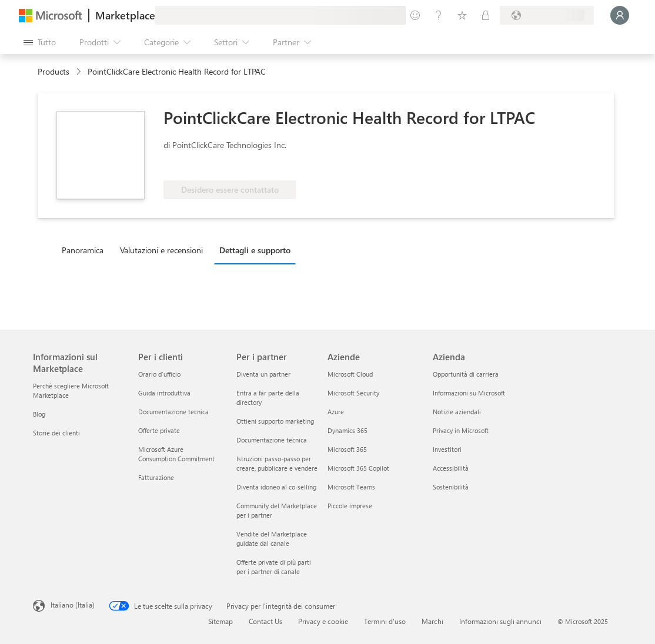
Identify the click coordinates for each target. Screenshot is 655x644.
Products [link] (54, 71)
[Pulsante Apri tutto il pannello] (40, 42)
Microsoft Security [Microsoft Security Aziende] (353, 393)
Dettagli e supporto (255, 250)
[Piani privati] (486, 15)
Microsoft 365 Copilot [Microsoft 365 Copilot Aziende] (358, 468)
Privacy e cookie (323, 621)
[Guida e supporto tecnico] (439, 15)
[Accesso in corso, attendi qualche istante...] (620, 15)
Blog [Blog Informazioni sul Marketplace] (39, 414)
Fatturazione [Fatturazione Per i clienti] (156, 477)
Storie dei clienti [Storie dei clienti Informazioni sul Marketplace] (56, 433)
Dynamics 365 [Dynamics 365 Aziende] (347, 430)
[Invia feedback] (415, 15)
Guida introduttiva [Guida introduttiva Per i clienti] (164, 393)
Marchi (432, 621)
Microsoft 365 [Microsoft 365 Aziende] (347, 449)
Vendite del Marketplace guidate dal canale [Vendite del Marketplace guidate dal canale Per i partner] (272, 539)
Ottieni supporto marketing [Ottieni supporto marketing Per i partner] (275, 421)
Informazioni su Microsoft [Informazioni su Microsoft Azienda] (469, 393)
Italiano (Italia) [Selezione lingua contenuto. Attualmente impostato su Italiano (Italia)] (73, 605)
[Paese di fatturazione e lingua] (547, 15)
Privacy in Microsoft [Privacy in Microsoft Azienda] (461, 430)
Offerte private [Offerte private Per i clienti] (159, 430)
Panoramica (83, 250)
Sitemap (220, 621)
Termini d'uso (385, 621)
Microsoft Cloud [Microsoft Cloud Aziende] (350, 374)
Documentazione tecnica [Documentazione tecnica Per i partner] (272, 440)
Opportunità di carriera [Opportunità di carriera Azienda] (466, 374)
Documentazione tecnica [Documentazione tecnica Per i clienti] (173, 412)
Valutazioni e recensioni (161, 250)
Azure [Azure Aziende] (336, 412)
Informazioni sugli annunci (500, 621)
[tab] (86, 250)
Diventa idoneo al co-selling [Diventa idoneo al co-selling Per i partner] (276, 487)
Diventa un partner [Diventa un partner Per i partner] (263, 374)
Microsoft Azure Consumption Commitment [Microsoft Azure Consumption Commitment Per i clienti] (176, 454)
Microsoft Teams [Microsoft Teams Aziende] (351, 487)
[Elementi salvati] (462, 15)
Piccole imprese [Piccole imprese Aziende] (350, 506)
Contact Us (265, 621)
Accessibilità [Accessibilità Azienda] (451, 468)
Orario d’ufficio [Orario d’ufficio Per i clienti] (159, 374)
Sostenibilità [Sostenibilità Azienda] (451, 487)
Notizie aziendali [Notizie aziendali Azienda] (457, 412)
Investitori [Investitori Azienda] (447, 449)
